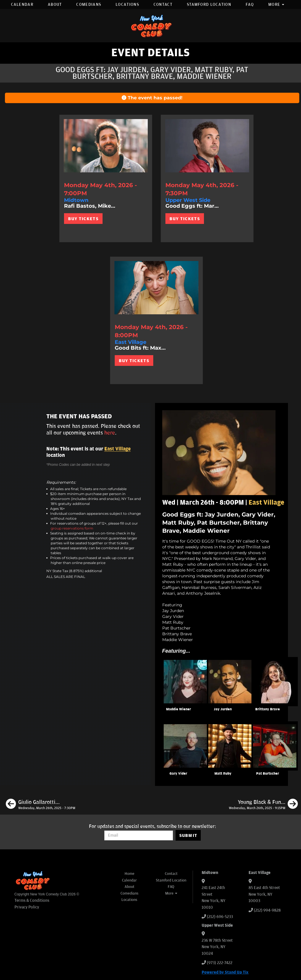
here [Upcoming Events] (110, 433)
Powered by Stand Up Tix (225, 972)
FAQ (250, 4)
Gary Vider (178, 774)
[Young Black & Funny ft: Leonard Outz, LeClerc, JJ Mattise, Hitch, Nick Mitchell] (263, 805)
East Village (117, 449)
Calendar (22, 4)
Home (129, 874)
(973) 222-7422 (220, 963)
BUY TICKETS (83, 219)
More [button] (276, 4)
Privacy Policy (27, 907)
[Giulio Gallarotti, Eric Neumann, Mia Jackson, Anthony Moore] (41, 805)
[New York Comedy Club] (151, 26)
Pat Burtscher (268, 774)
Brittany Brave (268, 709)
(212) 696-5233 (220, 917)
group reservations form (72, 528)
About (55, 4)
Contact (163, 4)
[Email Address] (139, 835)
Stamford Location (209, 4)
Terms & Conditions (32, 900)
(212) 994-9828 (267, 910)
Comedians (89, 4)
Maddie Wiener (178, 709)
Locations (127, 4)
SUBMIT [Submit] (188, 835)
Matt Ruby (223, 774)
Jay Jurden (223, 709)
